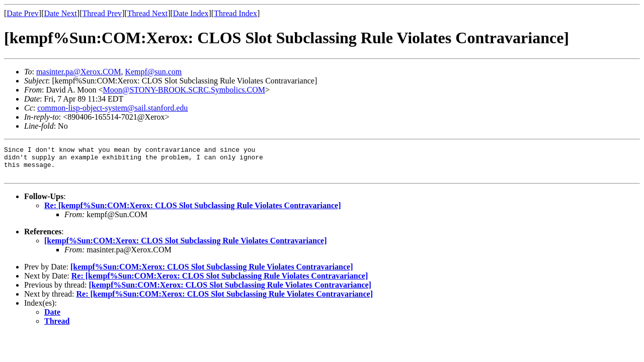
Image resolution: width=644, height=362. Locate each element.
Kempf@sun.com (153, 72)
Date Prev (23, 13)
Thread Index (235, 13)
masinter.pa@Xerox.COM (78, 72)
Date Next (61, 13)
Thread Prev (102, 13)
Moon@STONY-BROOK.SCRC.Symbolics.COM (184, 90)
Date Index (191, 13)
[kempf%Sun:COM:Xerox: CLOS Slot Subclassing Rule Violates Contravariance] (186, 247)
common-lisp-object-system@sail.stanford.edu (112, 108)
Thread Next (147, 13)
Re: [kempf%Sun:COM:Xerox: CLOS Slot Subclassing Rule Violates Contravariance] (192, 211)
